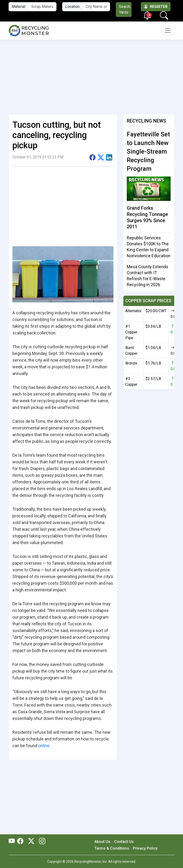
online (44, 746)
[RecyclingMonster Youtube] (13, 841)
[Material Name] (42, 7)
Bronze (131, 363)
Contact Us (124, 842)
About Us (102, 842)
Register (156, 7)
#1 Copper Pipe (131, 332)
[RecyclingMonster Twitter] (31, 841)
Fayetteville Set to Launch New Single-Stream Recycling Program (148, 151)
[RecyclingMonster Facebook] (21, 841)
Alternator (133, 311)
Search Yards (125, 9)
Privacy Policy (145, 848)
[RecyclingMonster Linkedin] (41, 841)
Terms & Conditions (112, 848)
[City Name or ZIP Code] (96, 7)
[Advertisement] (91, 75)
